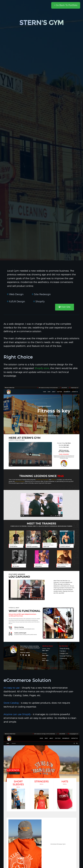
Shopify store (42, 368)
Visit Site (65, 307)
